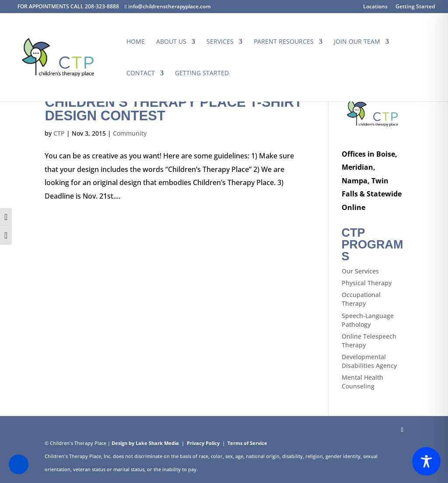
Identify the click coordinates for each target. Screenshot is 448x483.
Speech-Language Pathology (368, 320)
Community (130, 133)
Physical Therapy (367, 283)
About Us (171, 42)
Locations (375, 7)
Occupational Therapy (361, 299)
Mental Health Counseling (362, 382)
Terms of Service (247, 443)
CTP (59, 133)
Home (136, 42)
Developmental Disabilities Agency (369, 361)
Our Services (360, 271)
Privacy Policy (203, 443)
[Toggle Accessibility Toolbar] (426, 461)
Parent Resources (284, 42)
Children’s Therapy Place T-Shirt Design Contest (173, 109)
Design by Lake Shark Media (145, 443)
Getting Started (415, 7)
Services (220, 42)
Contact (141, 73)
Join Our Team (357, 42)
